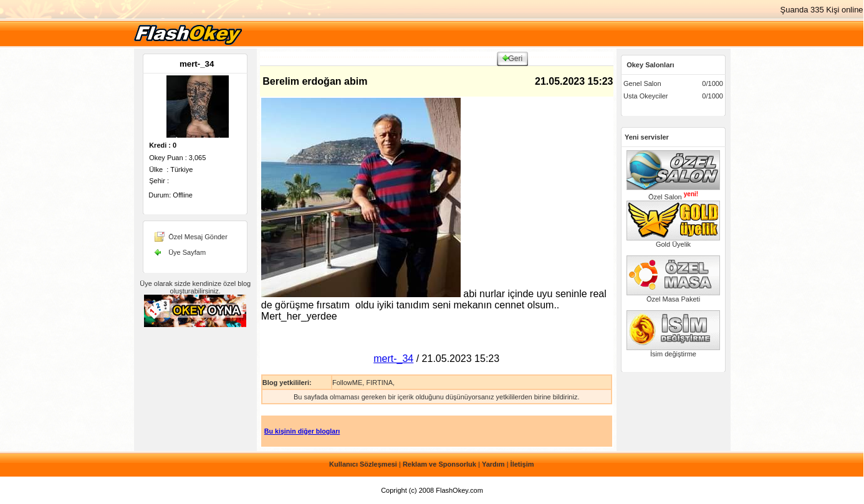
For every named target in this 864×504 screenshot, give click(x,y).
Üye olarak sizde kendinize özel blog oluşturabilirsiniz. (195, 287)
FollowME (347, 383)
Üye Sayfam (187, 252)
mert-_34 (197, 64)
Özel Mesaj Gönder (198, 237)
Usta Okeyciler (646, 96)
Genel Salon (642, 83)
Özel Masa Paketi (673, 296)
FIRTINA (379, 383)
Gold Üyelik (673, 241)
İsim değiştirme (673, 351)
